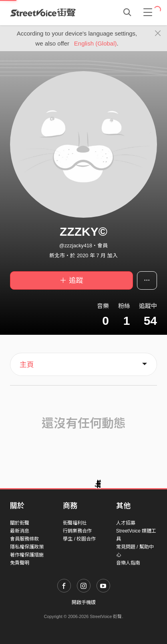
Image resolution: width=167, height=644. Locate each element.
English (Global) (96, 43)
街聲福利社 (75, 523)
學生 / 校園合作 (79, 539)
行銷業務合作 (77, 531)
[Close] (158, 34)
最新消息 (20, 531)
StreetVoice (43, 12)
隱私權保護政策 (27, 547)
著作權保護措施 (27, 555)
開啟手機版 (84, 602)
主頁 (27, 365)
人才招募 (126, 523)
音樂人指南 (128, 563)
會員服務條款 (24, 539)
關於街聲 (20, 523)
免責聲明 (20, 563)
